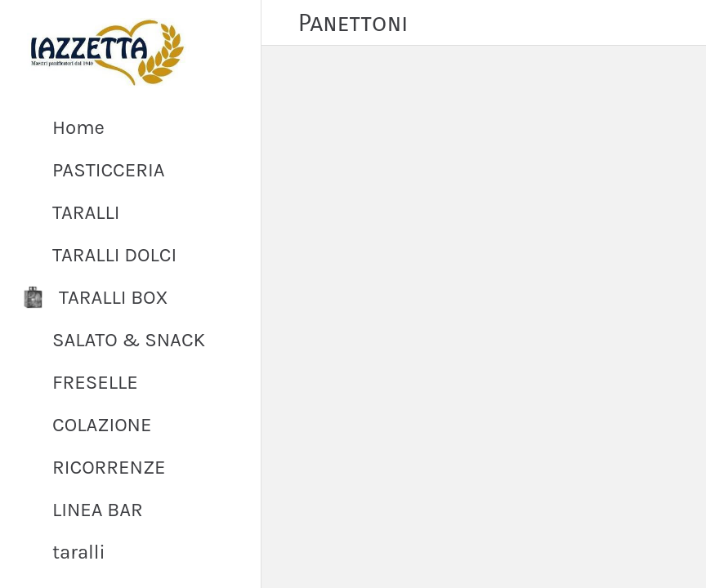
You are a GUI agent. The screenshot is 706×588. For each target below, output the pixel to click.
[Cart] (642, 23)
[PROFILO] (683, 23)
